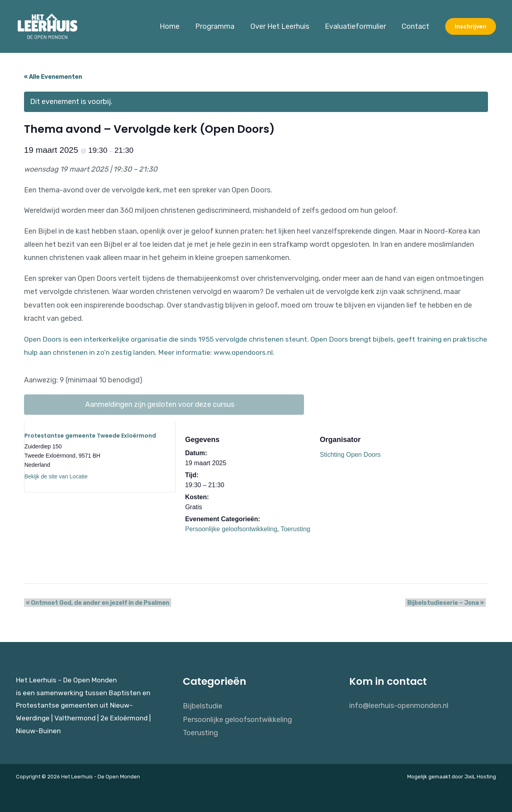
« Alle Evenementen (53, 77)
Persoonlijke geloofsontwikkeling (231, 529)
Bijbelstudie (203, 706)
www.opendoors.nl (283, 352)
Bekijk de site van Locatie (56, 476)
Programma (220, 26)
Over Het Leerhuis (283, 26)
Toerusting (296, 529)
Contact (416, 26)
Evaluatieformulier (357, 26)
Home (176, 26)
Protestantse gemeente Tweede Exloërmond (90, 436)
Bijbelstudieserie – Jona (448, 603)
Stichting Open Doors (350, 455)
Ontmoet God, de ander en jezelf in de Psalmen (96, 603)
